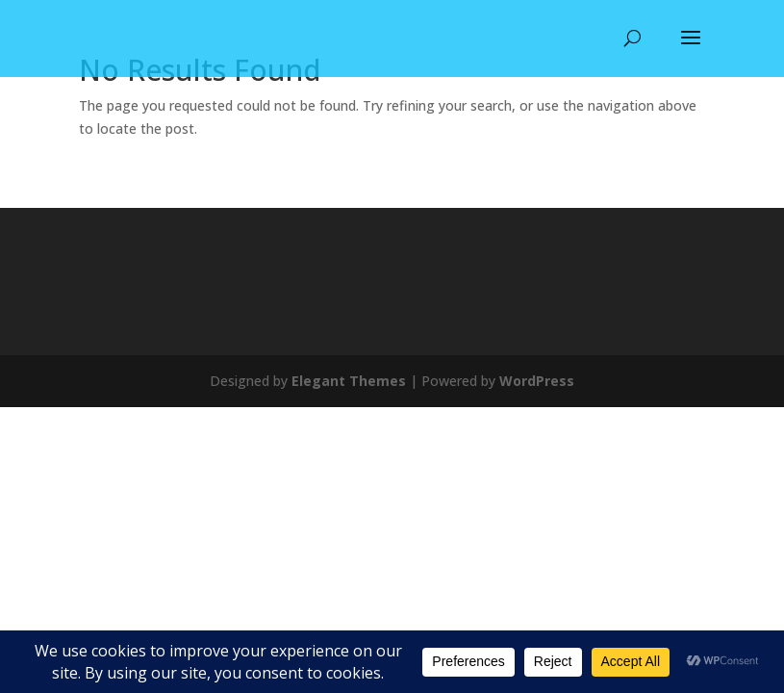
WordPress (537, 381)
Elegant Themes (349, 381)
